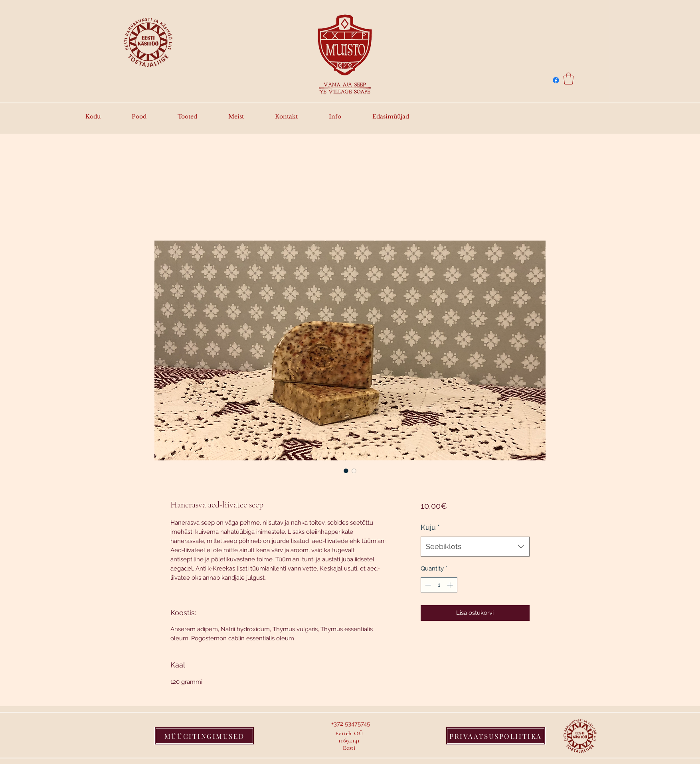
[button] (569, 79)
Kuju (430, 527)
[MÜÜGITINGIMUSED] (204, 736)
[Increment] (451, 585)
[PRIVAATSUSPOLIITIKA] (496, 736)
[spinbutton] (439, 585)
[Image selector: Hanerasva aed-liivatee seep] (346, 471)
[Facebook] (556, 80)
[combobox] (475, 547)
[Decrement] (427, 585)
